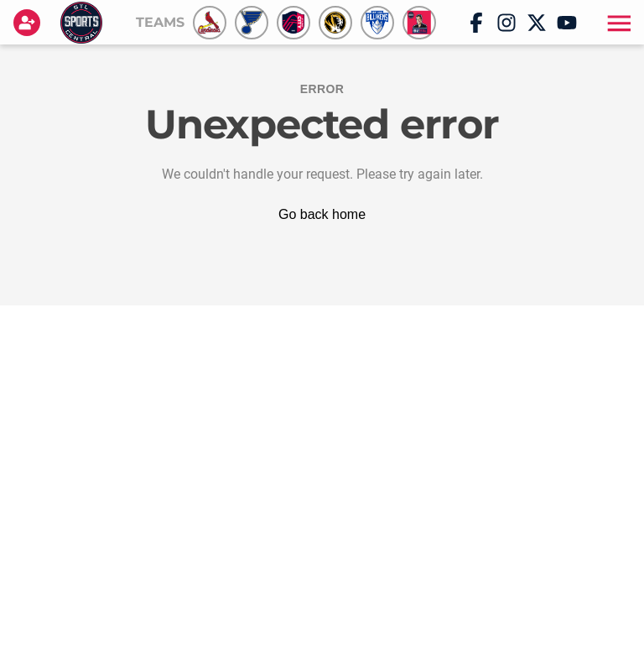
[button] (617, 23)
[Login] (30, 23)
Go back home (322, 214)
